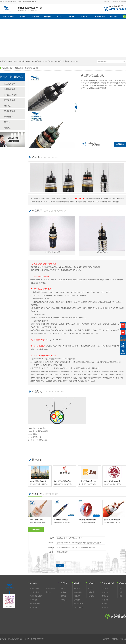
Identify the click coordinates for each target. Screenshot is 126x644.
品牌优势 (77, 600)
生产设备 (64, 596)
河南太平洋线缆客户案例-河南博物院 (43, 481)
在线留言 (105, 607)
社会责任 (105, 592)
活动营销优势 (79, 607)
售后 (121, 596)
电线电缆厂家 (79, 199)
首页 (11, 68)
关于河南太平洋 (99, 17)
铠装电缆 (8, 128)
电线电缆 (23, 17)
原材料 (63, 588)
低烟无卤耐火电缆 (24, 61)
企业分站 (114, 17)
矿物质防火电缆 (48, 61)
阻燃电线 (8, 106)
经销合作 (107, 2)
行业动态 (91, 592)
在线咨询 (120, 144)
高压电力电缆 (37, 61)
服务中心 (60, 17)
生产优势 (77, 588)
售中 (121, 592)
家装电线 (58, 61)
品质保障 (35, 17)
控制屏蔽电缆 (10, 89)
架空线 (7, 122)
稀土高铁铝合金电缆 (32, 68)
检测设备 (64, 592)
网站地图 (123, 2)
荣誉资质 (105, 596)
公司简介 (105, 588)
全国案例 (48, 17)
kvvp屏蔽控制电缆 (61, 520)
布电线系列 (34, 607)
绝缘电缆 (66, 61)
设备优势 (77, 596)
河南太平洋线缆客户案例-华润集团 (92, 481)
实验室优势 (78, 592)
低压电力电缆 (12, 61)
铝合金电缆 (75, 61)
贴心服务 (123, 583)
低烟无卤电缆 (10, 111)
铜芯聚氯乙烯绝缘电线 (87, 520)
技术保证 (64, 600)
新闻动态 (84, 17)
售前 (121, 588)
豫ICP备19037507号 (38, 639)
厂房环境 (105, 600)
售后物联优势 (79, 604)
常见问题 (91, 596)
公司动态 (91, 588)
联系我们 (115, 2)
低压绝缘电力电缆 (36, 520)
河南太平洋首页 (9, 17)
